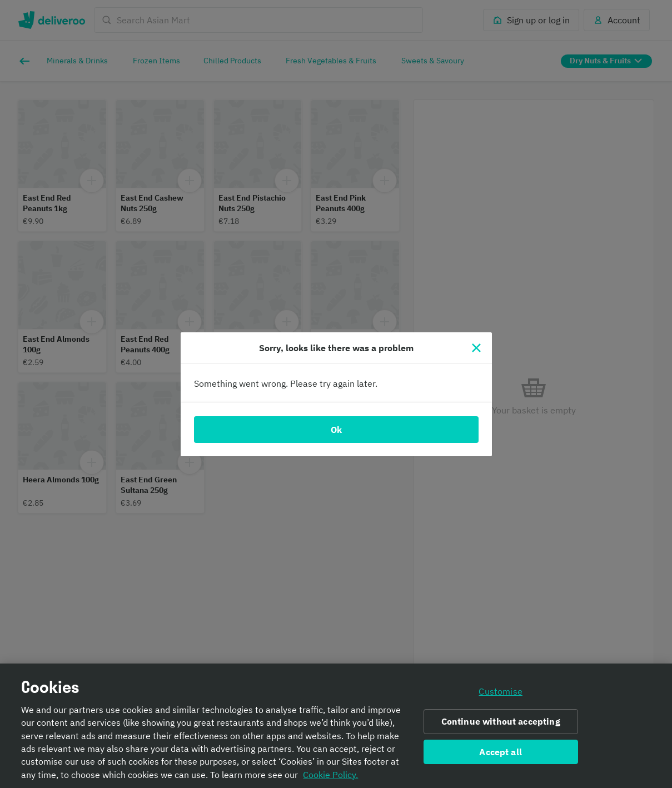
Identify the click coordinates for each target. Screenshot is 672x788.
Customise (500, 695)
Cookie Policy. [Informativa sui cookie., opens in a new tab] (330, 779)
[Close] (476, 348)
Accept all (501, 756)
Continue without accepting (501, 725)
